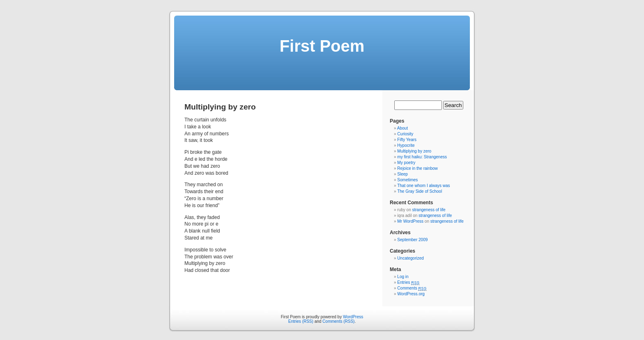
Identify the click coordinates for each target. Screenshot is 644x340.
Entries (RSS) (301, 321)
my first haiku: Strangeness (422, 157)
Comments (412, 288)
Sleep (402, 174)
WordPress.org (411, 294)
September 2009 (412, 240)
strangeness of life (429, 210)
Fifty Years (407, 140)
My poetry (406, 163)
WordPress (353, 317)
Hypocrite (406, 145)
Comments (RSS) (338, 321)
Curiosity (405, 134)
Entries (408, 282)
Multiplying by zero (414, 151)
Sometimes (407, 180)
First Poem (322, 46)
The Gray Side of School (420, 191)
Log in (403, 277)
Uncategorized (410, 258)
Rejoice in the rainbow (417, 168)
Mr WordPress (410, 221)
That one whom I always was (423, 186)
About (402, 128)
